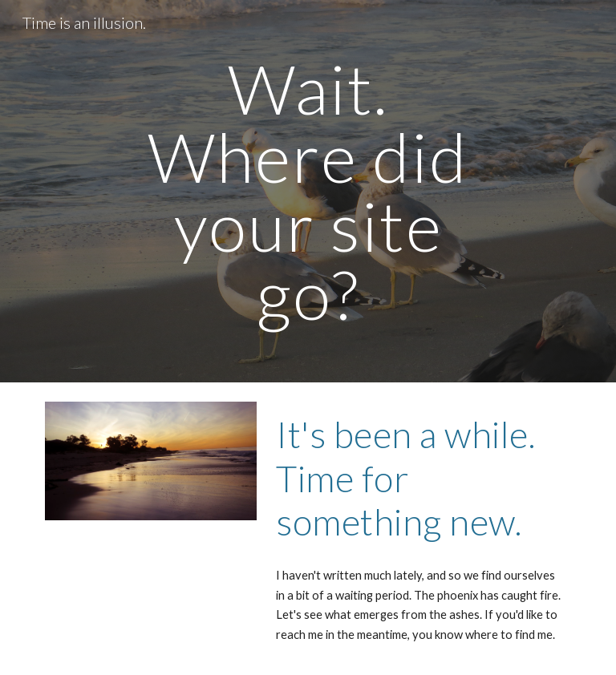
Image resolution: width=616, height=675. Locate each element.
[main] (308, 191)
